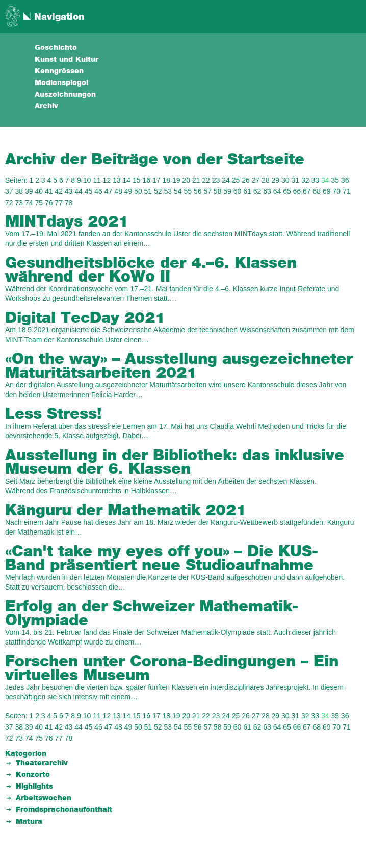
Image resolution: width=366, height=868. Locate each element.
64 (277, 191)
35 (335, 180)
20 (186, 180)
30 (285, 180)
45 (89, 191)
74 (29, 203)
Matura (29, 822)
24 (226, 180)
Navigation (59, 17)
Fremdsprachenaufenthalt (64, 810)
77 (59, 203)
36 (345, 180)
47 (109, 191)
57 (207, 191)
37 (9, 191)
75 (39, 203)
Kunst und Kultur (67, 60)
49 (128, 191)
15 (137, 180)
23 (216, 180)
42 (59, 191)
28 (266, 180)
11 (97, 180)
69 (327, 191)
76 (49, 203)
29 (276, 180)
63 (267, 191)
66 (297, 191)
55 (188, 191)
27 (256, 180)
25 (236, 180)
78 (69, 203)
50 (138, 191)
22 (206, 180)
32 (305, 180)
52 (158, 191)
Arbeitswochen (44, 798)
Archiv (46, 106)
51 (148, 191)
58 (218, 191)
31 (296, 180)
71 (347, 191)
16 (146, 180)
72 (9, 203)
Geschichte (56, 48)
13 (117, 180)
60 (238, 191)
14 (127, 180)
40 (39, 191)
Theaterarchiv (42, 763)
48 (118, 191)
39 (29, 191)
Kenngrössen (59, 71)
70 (336, 191)
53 (168, 191)
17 (156, 180)
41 (49, 191)
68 (317, 191)
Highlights (34, 787)
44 (79, 191)
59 (227, 191)
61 (247, 191)
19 (176, 180)
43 (69, 191)
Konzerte (33, 775)
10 (87, 180)
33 (315, 180)
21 (196, 180)
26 (246, 180)
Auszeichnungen (65, 95)
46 (98, 191)
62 (257, 191)
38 (19, 191)
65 (287, 191)
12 (107, 180)
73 (19, 203)
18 (166, 180)
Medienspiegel (61, 83)
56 (198, 191)
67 (307, 191)
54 (178, 191)
